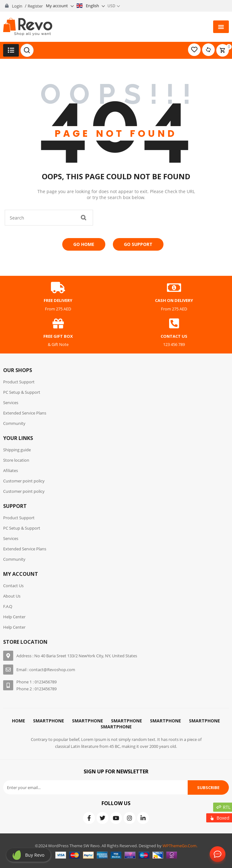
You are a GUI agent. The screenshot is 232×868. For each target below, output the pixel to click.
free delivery (58, 300)
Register (35, 6)
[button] (221, 27)
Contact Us (216, 854)
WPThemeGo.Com (180, 846)
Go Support (138, 244)
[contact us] (174, 324)
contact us (174, 336)
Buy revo (35, 855)
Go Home (84, 244)
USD (111, 6)
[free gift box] (58, 324)
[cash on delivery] (174, 288)
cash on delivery (174, 300)
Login (17, 6)
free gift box (58, 336)
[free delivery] (58, 288)
